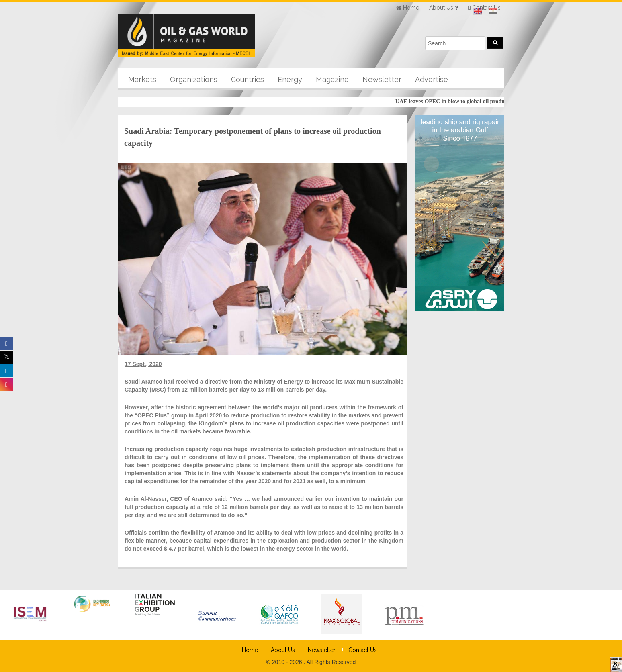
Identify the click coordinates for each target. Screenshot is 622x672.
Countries (248, 79)
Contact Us (363, 650)
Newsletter (382, 79)
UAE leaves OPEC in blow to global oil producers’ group (467, 101)
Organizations (194, 79)
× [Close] (615, 667)
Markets (142, 79)
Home (250, 650)
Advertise (432, 79)
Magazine (332, 79)
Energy (290, 79)
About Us (283, 650)
